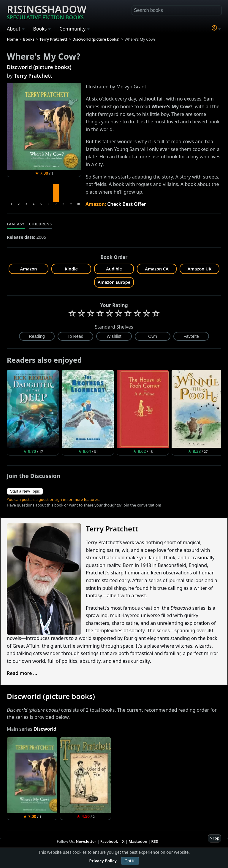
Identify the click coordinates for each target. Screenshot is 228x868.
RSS (155, 841)
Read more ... (22, 673)
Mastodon (138, 841)
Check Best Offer (127, 204)
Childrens (41, 224)
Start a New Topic (25, 491)
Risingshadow (47, 12)
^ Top (214, 838)
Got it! (130, 861)
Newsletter (86, 841)
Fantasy (16, 224)
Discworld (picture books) (39, 67)
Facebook (109, 841)
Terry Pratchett (33, 76)
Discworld (45, 729)
